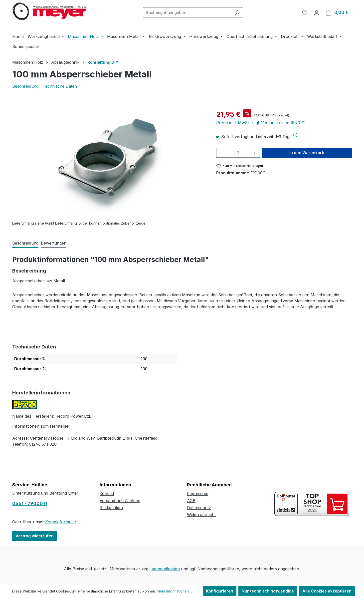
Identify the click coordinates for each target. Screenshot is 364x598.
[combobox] (187, 12)
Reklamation (111, 508)
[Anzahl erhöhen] (255, 153)
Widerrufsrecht (201, 515)
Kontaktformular (61, 522)
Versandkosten (166, 569)
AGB (191, 501)
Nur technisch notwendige (268, 591)
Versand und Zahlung (120, 501)
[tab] (25, 243)
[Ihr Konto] (317, 12)
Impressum (198, 494)
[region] (109, 163)
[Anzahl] (238, 153)
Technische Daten (60, 86)
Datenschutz (199, 508)
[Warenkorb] (337, 12)
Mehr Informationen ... (174, 591)
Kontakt (107, 494)
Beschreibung (25, 86)
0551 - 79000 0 (30, 503)
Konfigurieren (220, 591)
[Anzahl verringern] (221, 153)
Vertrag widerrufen (35, 536)
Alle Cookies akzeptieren (327, 591)
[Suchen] (237, 12)
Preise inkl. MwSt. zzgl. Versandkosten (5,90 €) (261, 123)
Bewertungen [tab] (54, 243)
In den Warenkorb (307, 153)
